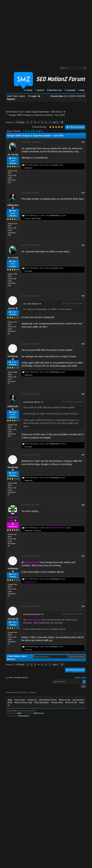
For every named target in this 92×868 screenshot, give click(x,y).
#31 (83, 142)
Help (81, 90)
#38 (83, 505)
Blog (10, 700)
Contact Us (32, 700)
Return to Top (65, 700)
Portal (28, 90)
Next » (56, 122)
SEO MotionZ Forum (15, 112)
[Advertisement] (30, 32)
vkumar (12, 619)
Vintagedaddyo (23, 716)
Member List (54, 90)
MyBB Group (38, 713)
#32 (83, 193)
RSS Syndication (41, 703)
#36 (83, 394)
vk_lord (12, 155)
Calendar (70, 90)
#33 (83, 245)
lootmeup (28, 271)
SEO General (57, 112)
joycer (12, 308)
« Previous (20, 122)
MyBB (19, 713)
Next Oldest (14, 656)
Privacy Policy (57, 703)
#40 (83, 606)
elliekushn (29, 168)
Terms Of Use (71, 703)
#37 (83, 455)
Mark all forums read (23, 703)
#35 (83, 344)
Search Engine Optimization (37, 112)
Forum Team (20, 700)
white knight (36, 218)
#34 (83, 296)
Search (39, 90)
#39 (83, 556)
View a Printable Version (18, 678)
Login (32, 96)
